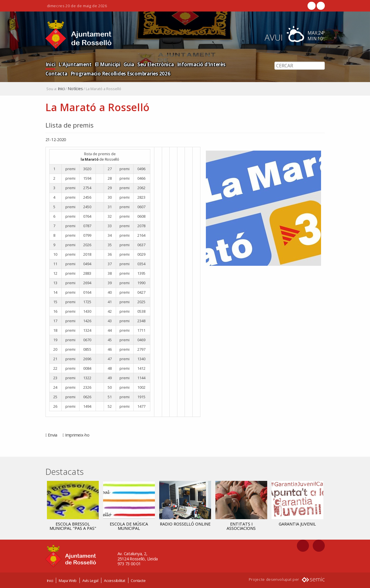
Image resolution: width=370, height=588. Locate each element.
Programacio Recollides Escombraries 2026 (95, 73)
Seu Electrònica (154, 64)
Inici (50, 64)
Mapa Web (68, 580)
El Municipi (107, 64)
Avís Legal (90, 580)
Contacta (238, 64)
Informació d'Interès (200, 64)
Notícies (75, 89)
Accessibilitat (115, 580)
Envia (53, 435)
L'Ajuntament (74, 64)
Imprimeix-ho (77, 435)
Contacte (138, 580)
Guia (128, 64)
